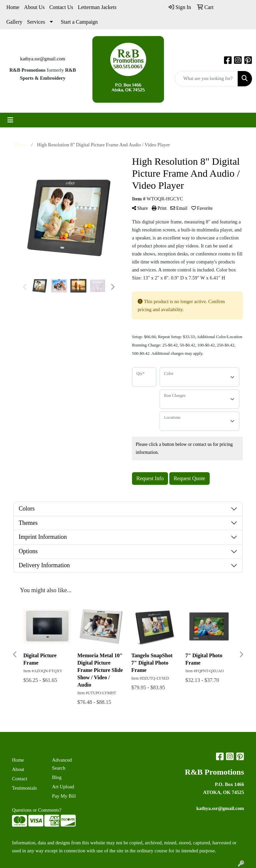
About (18, 769)
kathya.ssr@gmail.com (43, 59)
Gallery (14, 22)
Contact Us (61, 7)
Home (13, 7)
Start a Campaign (79, 22)
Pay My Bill (64, 796)
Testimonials (24, 788)
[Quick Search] (206, 79)
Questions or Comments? (37, 810)
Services (36, 22)
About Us (34, 7)
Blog (57, 777)
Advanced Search (62, 764)
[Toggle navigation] (10, 120)
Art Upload (63, 787)
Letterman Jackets (97, 7)
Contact (20, 779)
